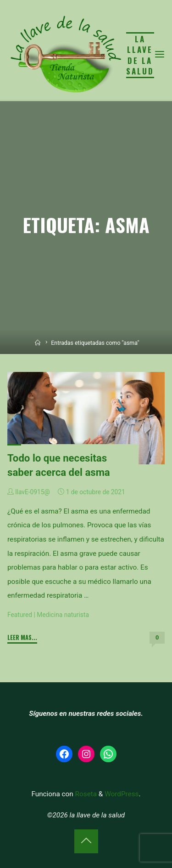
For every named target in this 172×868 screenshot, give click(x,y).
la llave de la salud (140, 55)
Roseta (85, 794)
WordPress (122, 794)
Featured (20, 615)
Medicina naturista (63, 615)
